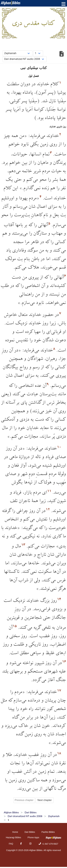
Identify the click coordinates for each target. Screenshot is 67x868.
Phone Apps (33, 837)
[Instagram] (30, 844)
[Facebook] (21, 844)
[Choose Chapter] (38, 53)
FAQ (11, 844)
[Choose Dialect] (25, 59)
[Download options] (62, 54)
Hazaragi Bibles (13, 837)
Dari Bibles (30, 832)
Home (15, 832)
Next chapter (45, 800)
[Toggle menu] (63, 4)
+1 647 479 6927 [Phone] (48, 844)
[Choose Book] (18, 53)
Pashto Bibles (48, 832)
